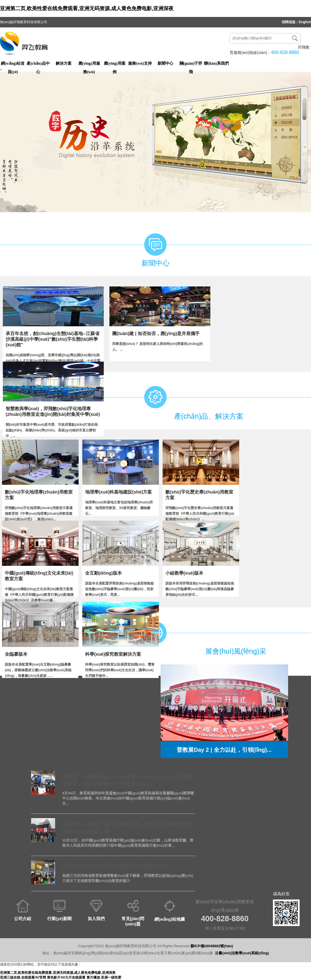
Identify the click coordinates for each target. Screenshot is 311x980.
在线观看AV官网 (34, 977)
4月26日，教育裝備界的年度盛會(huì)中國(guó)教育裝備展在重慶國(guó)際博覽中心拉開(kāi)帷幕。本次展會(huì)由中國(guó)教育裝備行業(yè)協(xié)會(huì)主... (128, 798)
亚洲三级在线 (10, 977)
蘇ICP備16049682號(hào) (212, 946)
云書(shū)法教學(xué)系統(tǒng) (242, 953)
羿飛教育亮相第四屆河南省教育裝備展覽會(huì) (116, 866)
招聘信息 (289, 22)
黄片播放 (93, 977)
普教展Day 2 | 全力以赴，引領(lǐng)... (224, 750)
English (305, 22)
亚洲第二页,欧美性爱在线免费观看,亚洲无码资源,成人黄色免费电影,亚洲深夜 (87, 8)
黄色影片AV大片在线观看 (66, 977)
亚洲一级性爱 (111, 977)
